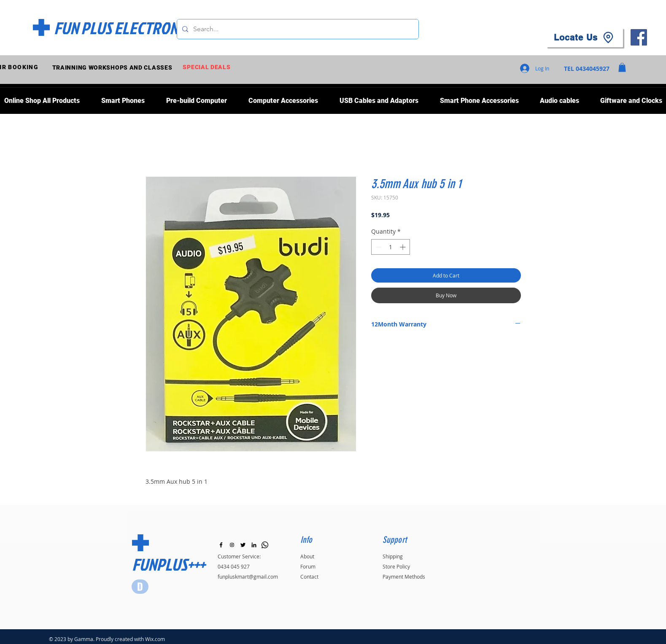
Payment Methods (404, 577)
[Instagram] (232, 545)
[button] (622, 67)
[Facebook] (639, 37)
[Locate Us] (585, 38)
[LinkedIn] (254, 545)
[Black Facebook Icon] (221, 545)
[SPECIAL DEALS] (208, 67)
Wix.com (155, 639)
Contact (309, 577)
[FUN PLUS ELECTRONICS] (125, 28)
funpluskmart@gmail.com (248, 577)
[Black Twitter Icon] (243, 545)
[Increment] (403, 247)
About (307, 556)
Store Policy (396, 566)
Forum (308, 566)
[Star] (140, 587)
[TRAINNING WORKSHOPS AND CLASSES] (113, 67)
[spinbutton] (391, 247)
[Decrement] (378, 247)
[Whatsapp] (265, 545)
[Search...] (297, 29)
